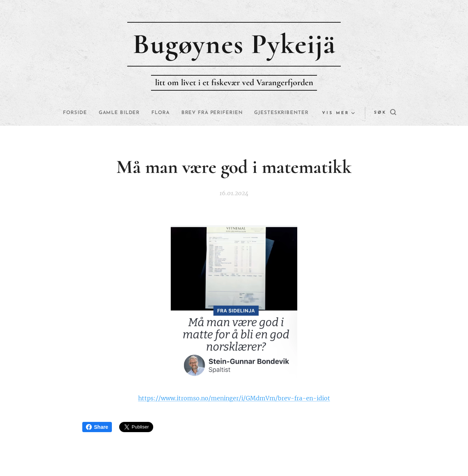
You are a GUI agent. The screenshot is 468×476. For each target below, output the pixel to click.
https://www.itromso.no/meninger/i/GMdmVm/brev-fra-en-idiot (234, 398)
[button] (365, 113)
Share (97, 427)
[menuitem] (100, 113)
